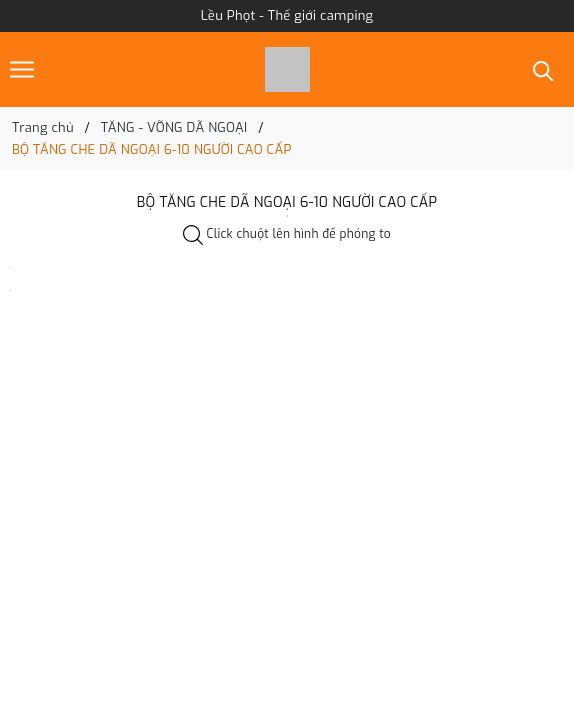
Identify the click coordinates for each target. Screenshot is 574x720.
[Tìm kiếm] (543, 69)
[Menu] (22, 69)
